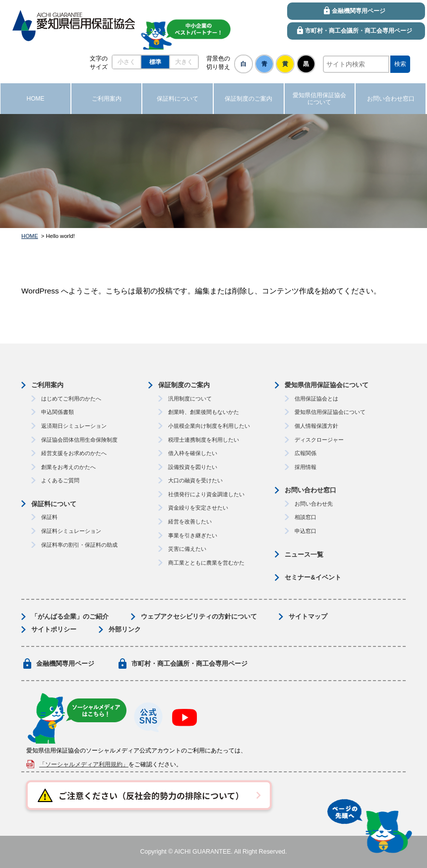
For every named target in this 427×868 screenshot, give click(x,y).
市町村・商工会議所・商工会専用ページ (189, 664)
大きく (184, 62)
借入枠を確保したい (193, 453)
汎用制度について (190, 399)
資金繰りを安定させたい (198, 508)
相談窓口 (305, 517)
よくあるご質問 (60, 480)
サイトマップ (308, 616)
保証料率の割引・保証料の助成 (79, 545)
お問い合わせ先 (314, 504)
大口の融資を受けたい (195, 480)
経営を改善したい (190, 521)
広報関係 (305, 453)
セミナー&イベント (313, 577)
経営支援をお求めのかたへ (74, 453)
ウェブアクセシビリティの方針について (199, 616)
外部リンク (125, 629)
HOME (30, 236)
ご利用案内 (47, 385)
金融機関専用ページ (65, 664)
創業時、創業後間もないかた (204, 412)
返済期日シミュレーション (74, 426)
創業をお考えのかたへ (68, 467)
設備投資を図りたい (193, 467)
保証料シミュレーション (71, 531)
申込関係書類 (58, 412)
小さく (126, 62)
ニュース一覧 (304, 554)
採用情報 (305, 467)
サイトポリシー (54, 629)
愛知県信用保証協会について (327, 385)
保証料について (54, 504)
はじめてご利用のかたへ (71, 399)
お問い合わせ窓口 (310, 490)
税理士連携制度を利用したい (204, 440)
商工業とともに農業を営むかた (206, 563)
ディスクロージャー (319, 440)
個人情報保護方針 (316, 426)
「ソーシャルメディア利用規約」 (84, 764)
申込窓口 (305, 531)
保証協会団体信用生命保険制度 (79, 440)
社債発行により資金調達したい (206, 494)
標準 (155, 62)
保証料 (49, 517)
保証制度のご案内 (184, 385)
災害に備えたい (187, 549)
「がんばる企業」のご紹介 (70, 616)
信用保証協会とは (316, 399)
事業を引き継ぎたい (193, 535)
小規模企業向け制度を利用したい (209, 426)
